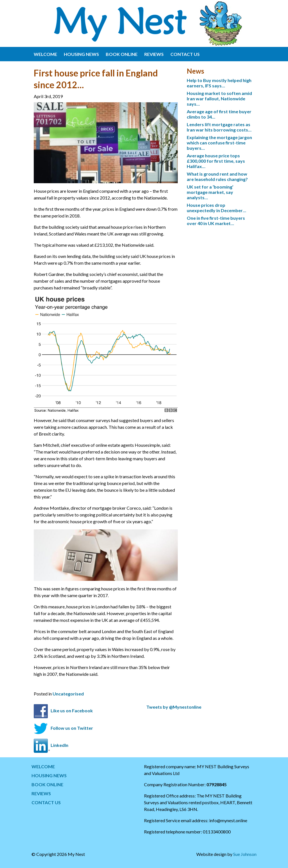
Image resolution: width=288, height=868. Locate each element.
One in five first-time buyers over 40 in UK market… (216, 221)
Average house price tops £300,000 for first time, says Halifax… (216, 161)
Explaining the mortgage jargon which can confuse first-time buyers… (219, 143)
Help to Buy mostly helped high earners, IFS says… (219, 83)
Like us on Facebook (72, 711)
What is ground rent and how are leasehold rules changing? (217, 176)
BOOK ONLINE (122, 54)
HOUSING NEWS (81, 54)
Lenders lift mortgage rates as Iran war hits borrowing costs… (219, 127)
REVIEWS (154, 54)
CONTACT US (185, 54)
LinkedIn (59, 745)
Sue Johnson (245, 854)
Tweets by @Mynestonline (174, 707)
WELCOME (45, 54)
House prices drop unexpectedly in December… (216, 208)
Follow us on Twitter (72, 728)
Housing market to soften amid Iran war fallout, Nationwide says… (219, 98)
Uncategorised (68, 694)
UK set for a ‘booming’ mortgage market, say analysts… (210, 192)
